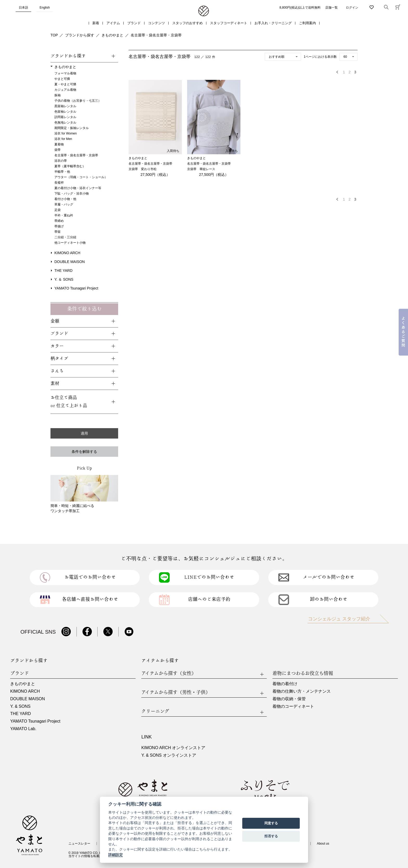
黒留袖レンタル (65, 106)
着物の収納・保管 (289, 699)
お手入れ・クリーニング (273, 23)
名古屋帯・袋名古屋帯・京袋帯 (156, 35)
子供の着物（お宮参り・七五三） (78, 101)
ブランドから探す (80, 35)
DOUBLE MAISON (70, 262)
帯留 (58, 232)
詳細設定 (116, 855)
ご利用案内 (307, 23)
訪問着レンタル (65, 117)
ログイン (352, 8)
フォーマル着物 (65, 73)
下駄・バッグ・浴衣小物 (72, 194)
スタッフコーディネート (229, 23)
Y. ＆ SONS (64, 279)
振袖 (58, 95)
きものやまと (112, 35)
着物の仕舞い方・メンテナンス (302, 691)
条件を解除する (84, 452)
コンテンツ (157, 23)
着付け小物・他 (65, 199)
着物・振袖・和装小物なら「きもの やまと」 (204, 11)
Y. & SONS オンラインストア (169, 755)
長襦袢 (59, 183)
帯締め (59, 221)
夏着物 (59, 144)
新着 (96, 23)
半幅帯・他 (62, 172)
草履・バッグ (64, 204)
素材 (55, 384)
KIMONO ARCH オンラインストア (173, 748)
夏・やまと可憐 (65, 84)
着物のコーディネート (293, 706)
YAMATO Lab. (23, 729)
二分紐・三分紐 (65, 237)
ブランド (134, 23)
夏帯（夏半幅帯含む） (70, 166)
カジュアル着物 (65, 90)
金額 (55, 321)
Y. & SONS (20, 706)
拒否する (271, 836)
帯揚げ (59, 226)
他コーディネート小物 (70, 243)
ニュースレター (79, 844)
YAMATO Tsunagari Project (76, 288)
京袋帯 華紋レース (201, 169)
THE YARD (63, 271)
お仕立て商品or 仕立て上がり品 (69, 402)
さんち (57, 371)
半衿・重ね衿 (64, 215)
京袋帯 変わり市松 (143, 169)
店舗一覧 (331, 8)
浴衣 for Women (66, 133)
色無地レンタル (65, 123)
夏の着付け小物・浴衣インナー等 (78, 188)
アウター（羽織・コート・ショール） (81, 177)
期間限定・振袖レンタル (72, 128)
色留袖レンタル (65, 112)
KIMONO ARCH (67, 253)
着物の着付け (285, 684)
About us (323, 844)
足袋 (58, 210)
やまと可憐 (62, 79)
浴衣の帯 (61, 161)
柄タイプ (59, 359)
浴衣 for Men (63, 139)
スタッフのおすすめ (187, 23)
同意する (271, 823)
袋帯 (58, 150)
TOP (54, 35)
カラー (57, 346)
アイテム (113, 23)
